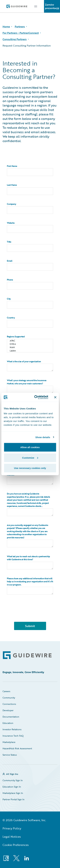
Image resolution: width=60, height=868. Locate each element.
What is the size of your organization (24, 362)
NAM (30, 347)
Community (9, 698)
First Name (12, 166)
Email (10, 261)
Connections (9, 704)
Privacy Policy (12, 828)
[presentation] (30, 613)
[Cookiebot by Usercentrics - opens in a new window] (36, 397)
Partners (20, 27)
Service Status (10, 755)
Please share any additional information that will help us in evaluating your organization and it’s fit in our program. (30, 582)
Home (6, 27)
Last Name (12, 185)
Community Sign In (13, 780)
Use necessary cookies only (30, 468)
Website (11, 223)
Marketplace (9, 742)
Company (11, 204)
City (9, 299)
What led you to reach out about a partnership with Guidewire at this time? (28, 558)
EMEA (30, 344)
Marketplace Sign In (13, 793)
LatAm (30, 351)
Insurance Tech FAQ (13, 736)
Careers (6, 691)
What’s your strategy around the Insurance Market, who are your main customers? (27, 382)
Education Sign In (12, 787)
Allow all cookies (30, 447)
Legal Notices (12, 837)
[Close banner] (55, 397)
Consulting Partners (15, 39)
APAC (30, 341)
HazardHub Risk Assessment (17, 748)
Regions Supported (16, 337)
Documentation (11, 717)
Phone (10, 280)
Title (9, 242)
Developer (8, 710)
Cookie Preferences (16, 845)
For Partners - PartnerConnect (21, 33)
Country (11, 318)
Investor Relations (12, 729)
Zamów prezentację (52, 6)
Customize (30, 458)
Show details (43, 437)
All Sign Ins (12, 774)
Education (8, 723)
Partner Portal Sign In (14, 799)
